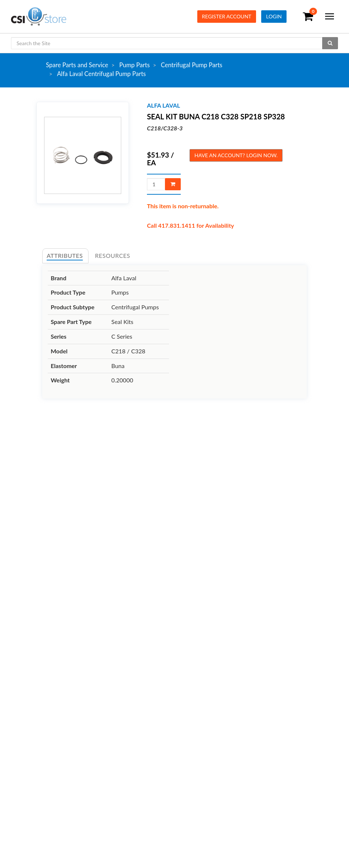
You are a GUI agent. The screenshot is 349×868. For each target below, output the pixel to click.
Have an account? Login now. (236, 155)
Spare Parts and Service (77, 65)
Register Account (227, 16)
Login (274, 16)
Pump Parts (135, 65)
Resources (113, 255)
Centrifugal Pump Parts (192, 65)
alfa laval (163, 105)
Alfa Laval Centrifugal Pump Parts (101, 74)
